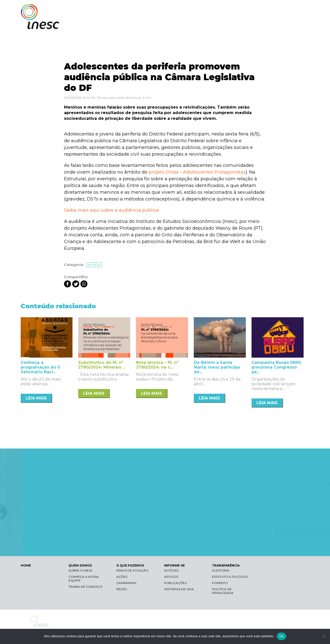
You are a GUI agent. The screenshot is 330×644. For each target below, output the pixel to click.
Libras (223, 9)
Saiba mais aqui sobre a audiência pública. (112, 210)
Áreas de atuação (132, 570)
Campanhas (126, 583)
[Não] (324, 636)
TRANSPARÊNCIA (288, 24)
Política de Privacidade (223, 591)
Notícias (171, 570)
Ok (281, 636)
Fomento (220, 583)
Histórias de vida (179, 589)
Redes (122, 589)
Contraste (247, 9)
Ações (122, 577)
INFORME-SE (253, 24)
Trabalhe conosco (86, 587)
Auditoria (221, 570)
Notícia (94, 265)
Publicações (175, 583)
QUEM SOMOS (183, 24)
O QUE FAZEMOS (219, 24)
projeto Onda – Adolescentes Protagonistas (197, 172)
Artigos (171, 577)
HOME (26, 565)
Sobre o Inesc (81, 570)
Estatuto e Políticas (230, 577)
